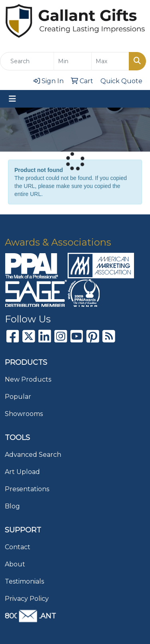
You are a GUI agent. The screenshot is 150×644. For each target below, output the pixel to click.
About (15, 564)
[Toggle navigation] (12, 99)
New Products (28, 379)
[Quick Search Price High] (110, 61)
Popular (18, 397)
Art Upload (22, 472)
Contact (18, 547)
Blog (12, 506)
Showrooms (24, 414)
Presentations (27, 489)
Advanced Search (33, 455)
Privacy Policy (27, 599)
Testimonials (24, 581)
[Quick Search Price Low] (73, 61)
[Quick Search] (27, 61)
